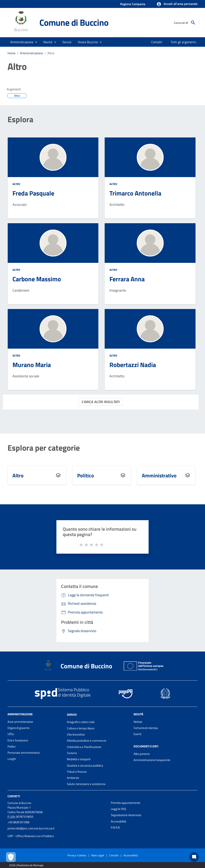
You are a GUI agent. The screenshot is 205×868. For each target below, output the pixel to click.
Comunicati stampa (146, 728)
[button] (177, 4)
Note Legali (98, 855)
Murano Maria (32, 365)
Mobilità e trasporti (79, 759)
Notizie (138, 722)
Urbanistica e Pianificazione (84, 747)
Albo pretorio (142, 754)
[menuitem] (157, 42)
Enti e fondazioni (18, 740)
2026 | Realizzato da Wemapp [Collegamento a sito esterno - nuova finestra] (26, 865)
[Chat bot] (194, 857)
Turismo (72, 753)
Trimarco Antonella (135, 193)
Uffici (11, 734)
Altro (51, 53)
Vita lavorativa (76, 734)
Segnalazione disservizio (126, 815)
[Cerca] (193, 23)
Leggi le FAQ (118, 809)
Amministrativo (159, 475)
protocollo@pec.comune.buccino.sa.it (31, 828)
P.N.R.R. (116, 827)
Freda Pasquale (33, 193)
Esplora (20, 119)
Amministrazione (31, 53)
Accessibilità (119, 821)
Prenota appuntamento (126, 803)
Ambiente (73, 778)
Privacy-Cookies (77, 855)
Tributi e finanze (77, 772)
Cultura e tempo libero (81, 728)
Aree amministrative (20, 722)
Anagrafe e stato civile (81, 722)
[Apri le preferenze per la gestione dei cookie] (11, 857)
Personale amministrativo (24, 753)
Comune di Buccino (74, 22)
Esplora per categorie (44, 448)
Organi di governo (19, 728)
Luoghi (12, 759)
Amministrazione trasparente (152, 760)
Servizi (72, 714)
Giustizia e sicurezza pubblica (85, 765)
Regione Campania (133, 4)
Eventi (137, 734)
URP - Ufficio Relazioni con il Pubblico (31, 836)
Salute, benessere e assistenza (86, 784)
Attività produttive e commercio (87, 741)
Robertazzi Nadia (133, 365)
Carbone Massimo (37, 279)
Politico (86, 475)
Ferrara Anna (127, 279)
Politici (12, 746)
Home (11, 53)
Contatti (14, 796)
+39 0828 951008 (18, 822)
